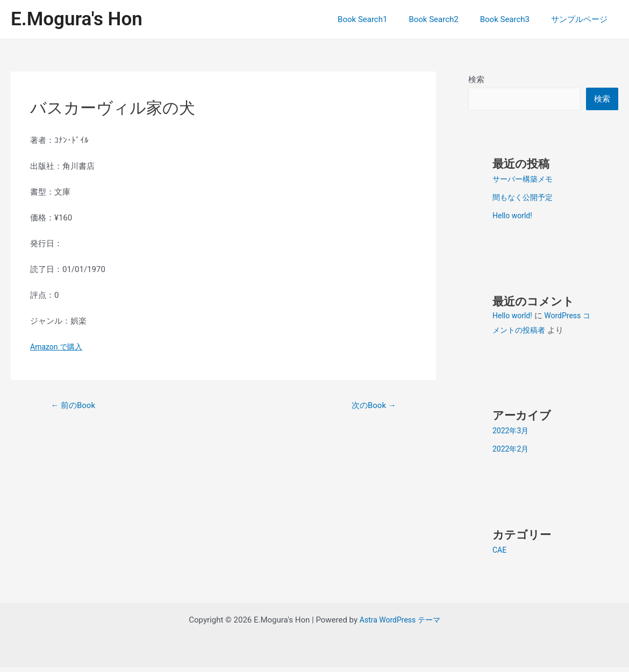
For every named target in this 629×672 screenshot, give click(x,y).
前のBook (75, 406)
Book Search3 (513, 19)
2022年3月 (512, 435)
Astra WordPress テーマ (400, 625)
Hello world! (514, 220)
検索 (476, 80)
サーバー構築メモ (525, 184)
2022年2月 (512, 454)
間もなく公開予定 (525, 202)
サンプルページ (582, 19)
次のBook (371, 406)
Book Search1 (381, 19)
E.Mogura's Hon (77, 19)
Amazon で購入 (58, 347)
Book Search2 (447, 19)
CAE (500, 555)
